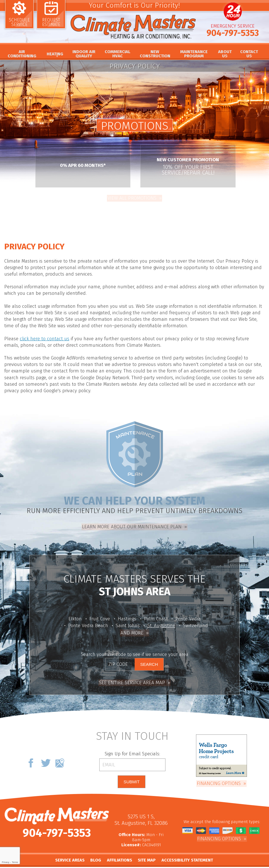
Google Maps (60, 756)
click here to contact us (43, 335)
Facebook (31, 756)
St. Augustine (161, 621)
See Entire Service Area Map (132, 675)
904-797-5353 (233, 35)
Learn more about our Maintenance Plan (132, 520)
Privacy (5, 862)
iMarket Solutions (157, 864)
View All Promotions (132, 198)
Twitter (46, 756)
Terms (15, 862)
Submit (131, 775)
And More (132, 627)
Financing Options (219, 776)
